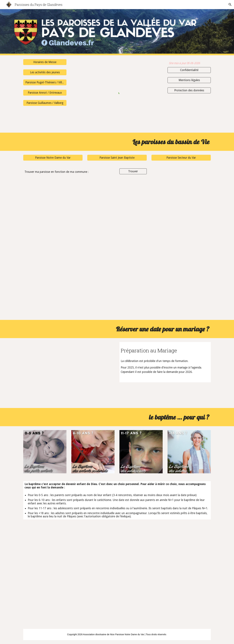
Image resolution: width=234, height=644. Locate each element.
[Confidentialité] (189, 70)
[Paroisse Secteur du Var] (181, 158)
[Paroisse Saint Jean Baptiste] (117, 158)
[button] (230, 5)
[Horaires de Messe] (45, 62)
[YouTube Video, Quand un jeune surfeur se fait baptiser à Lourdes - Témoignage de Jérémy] (53, 599)
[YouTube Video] (69, 373)
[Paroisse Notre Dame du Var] (53, 158)
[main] (189, 63)
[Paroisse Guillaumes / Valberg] (45, 103)
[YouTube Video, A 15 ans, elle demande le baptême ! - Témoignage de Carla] (53, 550)
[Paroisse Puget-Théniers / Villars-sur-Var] (45, 82)
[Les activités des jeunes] (45, 72)
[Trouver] (133, 171)
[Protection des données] (189, 90)
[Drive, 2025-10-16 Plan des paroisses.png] (117, 250)
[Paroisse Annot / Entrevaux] (45, 93)
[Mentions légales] (189, 80)
